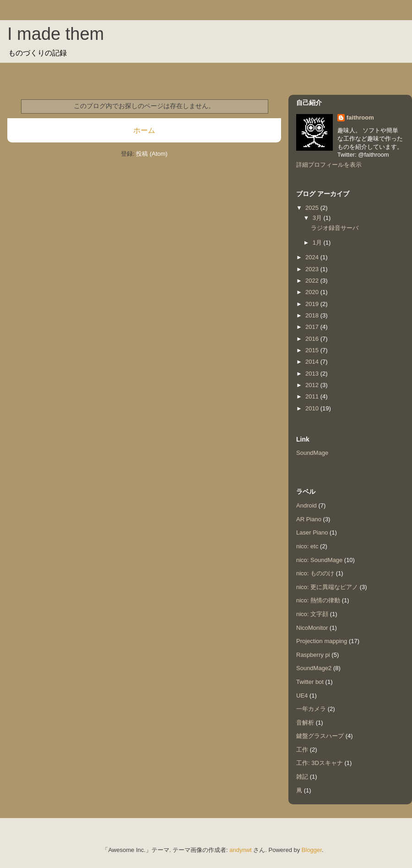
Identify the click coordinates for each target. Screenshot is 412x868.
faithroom (360, 117)
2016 (313, 339)
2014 (313, 362)
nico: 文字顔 (312, 614)
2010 (313, 408)
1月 (318, 243)
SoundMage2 (314, 668)
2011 (313, 396)
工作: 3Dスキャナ (320, 763)
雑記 (302, 777)
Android (306, 505)
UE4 (302, 696)
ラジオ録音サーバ (335, 228)
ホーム (144, 130)
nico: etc (307, 546)
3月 (318, 218)
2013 (313, 374)
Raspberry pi (313, 655)
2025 (313, 208)
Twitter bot (310, 682)
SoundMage (312, 453)
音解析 (305, 723)
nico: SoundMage (319, 560)
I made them (56, 34)
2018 (313, 315)
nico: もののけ (315, 573)
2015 (313, 350)
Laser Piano (312, 532)
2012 (313, 385)
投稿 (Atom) (152, 154)
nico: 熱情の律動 (318, 600)
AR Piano (309, 519)
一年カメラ (311, 709)
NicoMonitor (312, 628)
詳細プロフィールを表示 (329, 165)
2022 (313, 281)
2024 (313, 257)
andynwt (240, 850)
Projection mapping (322, 641)
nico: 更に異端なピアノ (327, 587)
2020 (313, 292)
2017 (313, 327)
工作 (302, 750)
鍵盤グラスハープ (320, 736)
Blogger (312, 850)
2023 (313, 269)
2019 (313, 304)
